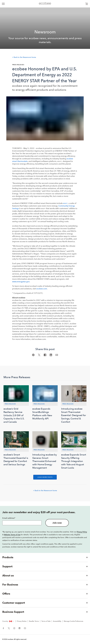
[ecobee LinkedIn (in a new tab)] (19, 628)
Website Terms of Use (12, 535)
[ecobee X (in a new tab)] (9, 628)
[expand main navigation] (3, 4)
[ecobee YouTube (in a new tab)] (24, 628)
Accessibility (57, 621)
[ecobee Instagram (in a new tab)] (14, 628)
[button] (45, 557)
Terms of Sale (46, 621)
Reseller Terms (34, 621)
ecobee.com (42, 289)
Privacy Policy (82, 532)
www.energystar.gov (21, 282)
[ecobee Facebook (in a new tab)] (4, 628)
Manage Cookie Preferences (73, 621)
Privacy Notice (22, 621)
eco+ (65, 203)
